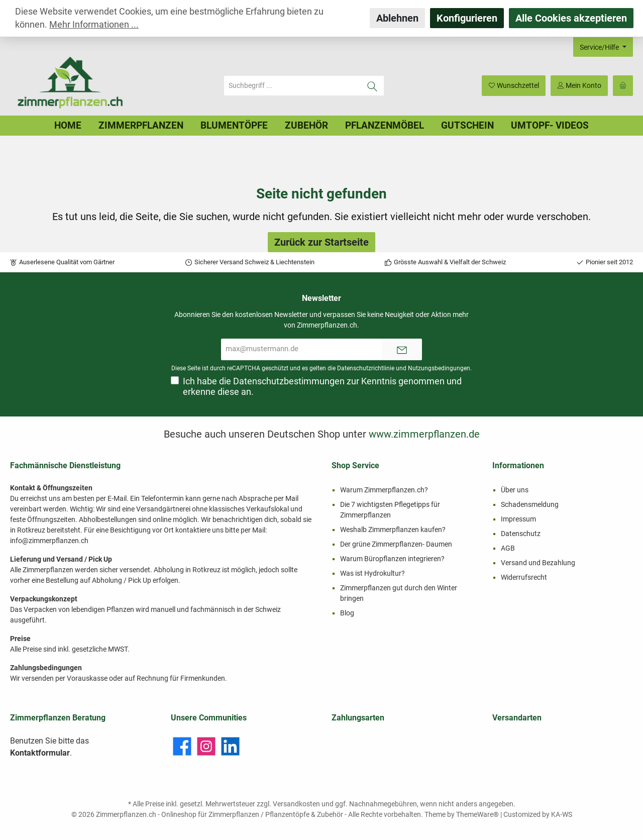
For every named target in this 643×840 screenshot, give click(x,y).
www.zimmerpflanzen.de (424, 434)
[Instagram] (206, 746)
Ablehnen (397, 18)
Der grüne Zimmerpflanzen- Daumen (396, 544)
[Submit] (402, 349)
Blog (347, 613)
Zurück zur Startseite (321, 242)
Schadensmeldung (530, 504)
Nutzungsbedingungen (439, 368)
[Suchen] (372, 86)
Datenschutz (521, 534)
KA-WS (562, 814)
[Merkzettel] (514, 86)
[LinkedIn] (230, 746)
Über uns (515, 490)
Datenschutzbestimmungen (289, 381)
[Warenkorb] (623, 86)
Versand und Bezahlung (538, 563)
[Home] (68, 126)
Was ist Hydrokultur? (372, 573)
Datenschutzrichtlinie (366, 368)
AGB (508, 548)
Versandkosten (296, 804)
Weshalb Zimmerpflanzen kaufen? (393, 530)
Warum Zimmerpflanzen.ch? (384, 490)
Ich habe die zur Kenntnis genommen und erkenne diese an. (322, 387)
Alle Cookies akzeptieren (571, 18)
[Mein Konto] (579, 86)
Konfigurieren (467, 18)
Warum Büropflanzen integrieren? (392, 559)
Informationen (518, 465)
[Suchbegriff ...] (292, 86)
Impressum (518, 519)
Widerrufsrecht (524, 577)
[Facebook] (182, 746)
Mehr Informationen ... (94, 25)
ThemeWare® (477, 814)
